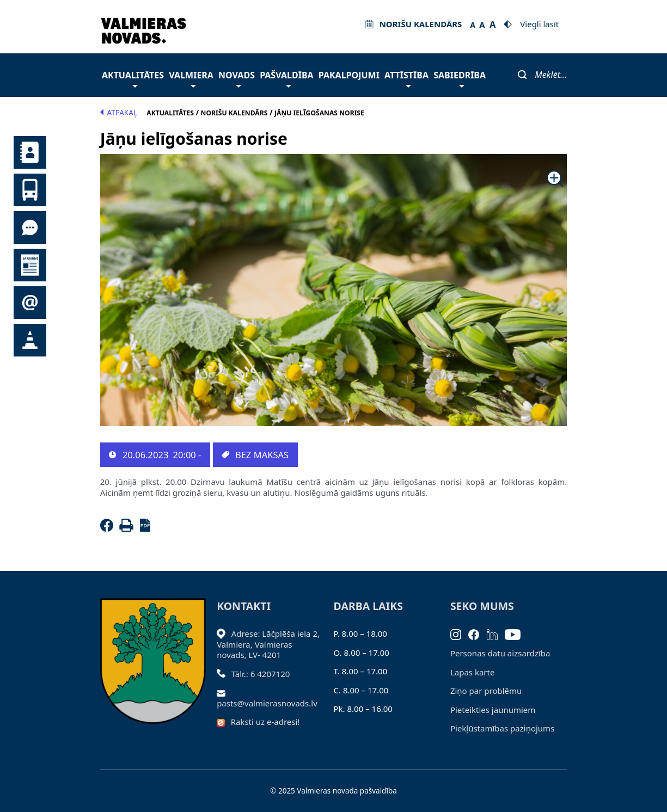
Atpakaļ (119, 113)
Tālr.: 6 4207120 (261, 674)
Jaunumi (30, 265)
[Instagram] (460, 633)
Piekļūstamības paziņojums (502, 728)
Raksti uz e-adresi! (265, 722)
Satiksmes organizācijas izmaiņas (30, 340)
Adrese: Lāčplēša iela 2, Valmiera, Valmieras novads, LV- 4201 (268, 644)
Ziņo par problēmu (486, 691)
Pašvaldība (286, 78)
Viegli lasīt (539, 24)
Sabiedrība (460, 78)
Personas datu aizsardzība (500, 653)
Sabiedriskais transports (30, 190)
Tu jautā (30, 227)
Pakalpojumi (349, 75)
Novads (237, 78)
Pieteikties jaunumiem (30, 303)
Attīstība (406, 78)
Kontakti (30, 152)
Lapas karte (473, 672)
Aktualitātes (133, 78)
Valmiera (191, 78)
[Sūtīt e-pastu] (224, 692)
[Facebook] (109, 528)
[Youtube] (516, 633)
